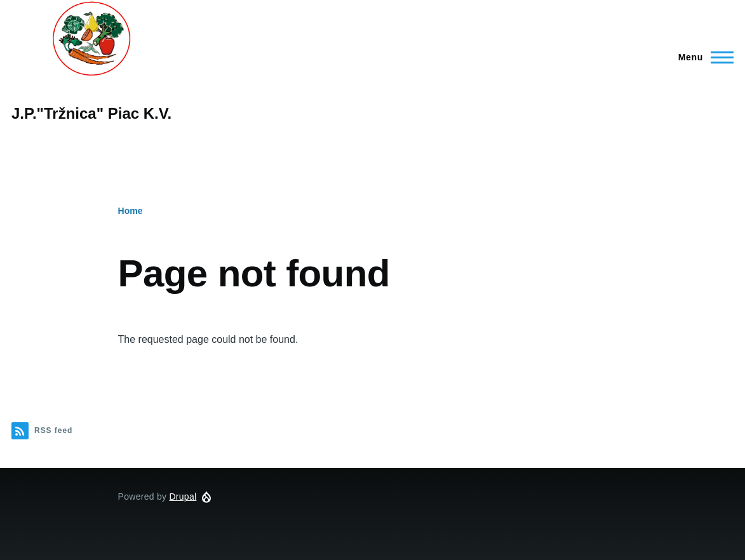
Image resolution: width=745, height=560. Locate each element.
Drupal (183, 497)
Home (131, 211)
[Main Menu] (702, 57)
